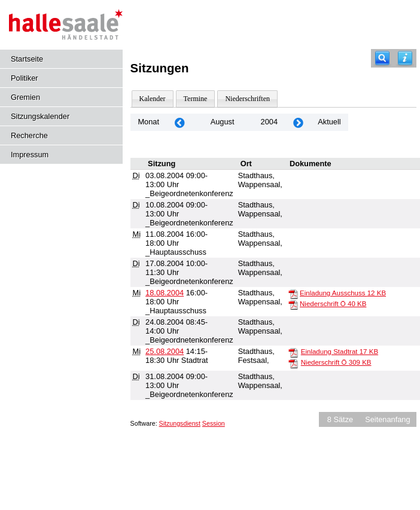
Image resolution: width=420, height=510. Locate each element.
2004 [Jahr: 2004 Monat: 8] (269, 122)
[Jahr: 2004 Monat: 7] (179, 122)
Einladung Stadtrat (340, 352)
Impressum (30, 155)
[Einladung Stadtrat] (293, 352)
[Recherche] (382, 58)
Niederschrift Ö (333, 304)
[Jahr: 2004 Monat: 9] (298, 122)
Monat (148, 122)
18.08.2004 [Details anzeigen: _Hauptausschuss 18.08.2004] (165, 293)
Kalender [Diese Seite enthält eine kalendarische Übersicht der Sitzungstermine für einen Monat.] (153, 99)
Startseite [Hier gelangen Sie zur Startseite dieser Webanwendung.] (27, 59)
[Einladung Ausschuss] (293, 294)
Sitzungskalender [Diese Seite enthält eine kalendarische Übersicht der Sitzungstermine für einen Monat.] (40, 116)
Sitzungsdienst (180, 423)
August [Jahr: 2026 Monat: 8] (223, 122)
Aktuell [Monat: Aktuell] (329, 122)
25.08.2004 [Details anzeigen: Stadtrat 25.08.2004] (165, 351)
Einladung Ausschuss (343, 293)
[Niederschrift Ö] (293, 304)
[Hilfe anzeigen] (405, 58)
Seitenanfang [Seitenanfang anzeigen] (387, 419)
